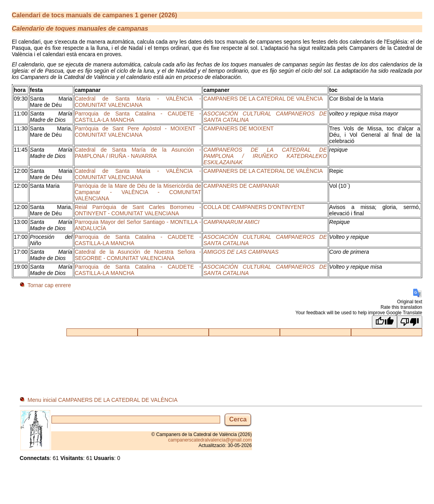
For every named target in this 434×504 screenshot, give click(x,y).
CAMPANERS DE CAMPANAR (241, 186)
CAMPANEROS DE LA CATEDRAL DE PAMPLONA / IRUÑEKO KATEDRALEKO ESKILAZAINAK (265, 156)
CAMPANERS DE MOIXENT (238, 128)
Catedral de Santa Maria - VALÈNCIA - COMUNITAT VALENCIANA (138, 102)
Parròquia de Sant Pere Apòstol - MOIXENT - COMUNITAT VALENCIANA (138, 132)
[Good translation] (384, 322)
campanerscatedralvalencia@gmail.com (210, 440)
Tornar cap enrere (49, 285)
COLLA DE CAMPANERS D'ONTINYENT (254, 207)
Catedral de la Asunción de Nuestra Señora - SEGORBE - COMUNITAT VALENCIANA (138, 255)
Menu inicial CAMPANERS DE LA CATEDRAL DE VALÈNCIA (103, 400)
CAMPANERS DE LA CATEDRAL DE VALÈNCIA (263, 99)
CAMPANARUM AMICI (231, 222)
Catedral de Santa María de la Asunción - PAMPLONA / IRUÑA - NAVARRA (138, 153)
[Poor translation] (410, 322)
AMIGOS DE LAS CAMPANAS (241, 252)
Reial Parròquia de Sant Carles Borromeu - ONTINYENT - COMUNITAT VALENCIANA (138, 210)
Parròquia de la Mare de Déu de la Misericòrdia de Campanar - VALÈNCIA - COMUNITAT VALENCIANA (138, 192)
